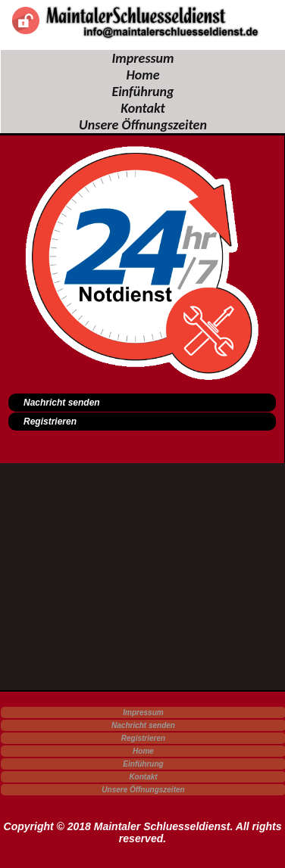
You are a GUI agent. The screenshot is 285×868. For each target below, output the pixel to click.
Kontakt (143, 108)
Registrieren (143, 738)
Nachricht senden (143, 725)
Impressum (142, 58)
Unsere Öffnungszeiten (143, 125)
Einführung (142, 92)
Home (142, 75)
